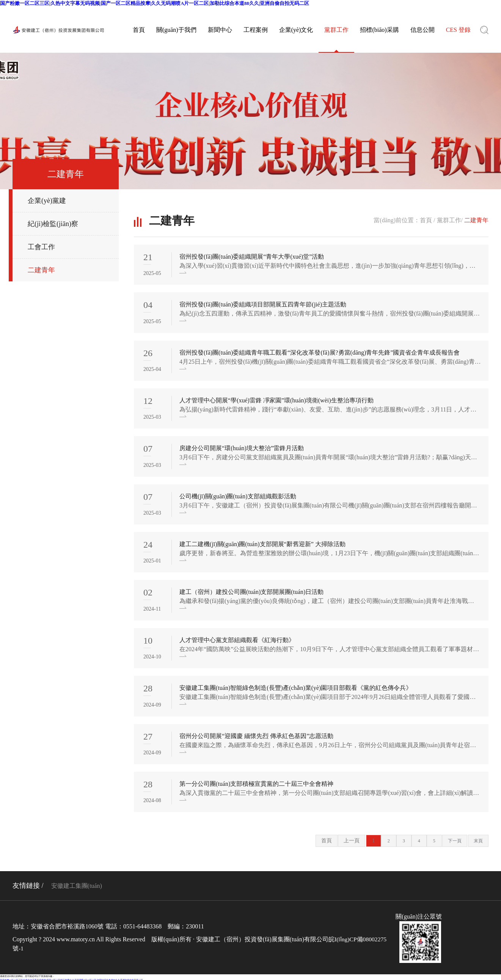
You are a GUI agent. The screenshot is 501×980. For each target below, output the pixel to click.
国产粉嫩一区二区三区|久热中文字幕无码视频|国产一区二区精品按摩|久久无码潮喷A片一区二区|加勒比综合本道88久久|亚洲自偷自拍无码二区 (155, 3)
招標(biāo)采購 (379, 30)
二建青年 (41, 270)
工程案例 (256, 30)
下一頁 (455, 841)
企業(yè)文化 (296, 30)
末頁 (478, 841)
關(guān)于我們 (176, 30)
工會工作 (41, 247)
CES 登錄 (458, 30)
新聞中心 (220, 30)
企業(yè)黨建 (47, 201)
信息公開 (422, 30)
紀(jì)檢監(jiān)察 (53, 224)
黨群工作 (336, 30)
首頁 (139, 30)
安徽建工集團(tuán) (77, 884)
